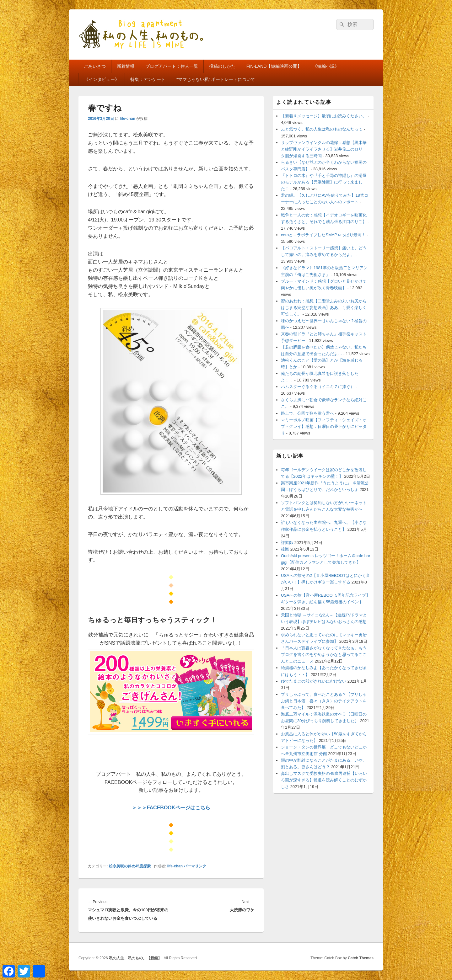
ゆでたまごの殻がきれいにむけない (314, 681)
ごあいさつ (95, 66)
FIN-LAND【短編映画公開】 (274, 66)
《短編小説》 (326, 66)
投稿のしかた (222, 66)
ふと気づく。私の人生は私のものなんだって (322, 129)
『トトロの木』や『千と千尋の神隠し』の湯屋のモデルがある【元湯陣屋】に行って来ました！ (324, 182)
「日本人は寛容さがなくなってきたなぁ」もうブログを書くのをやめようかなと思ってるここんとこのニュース (324, 655)
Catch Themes (361, 958)
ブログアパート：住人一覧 (172, 66)
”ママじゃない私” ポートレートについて (216, 79)
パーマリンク (195, 866)
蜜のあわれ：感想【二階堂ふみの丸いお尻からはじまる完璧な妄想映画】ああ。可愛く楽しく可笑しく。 (324, 308)
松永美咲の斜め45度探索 (130, 866)
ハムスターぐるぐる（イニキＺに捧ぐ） (318, 387)
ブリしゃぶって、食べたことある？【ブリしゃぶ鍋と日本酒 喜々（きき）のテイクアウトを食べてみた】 (324, 701)
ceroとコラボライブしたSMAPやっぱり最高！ (323, 235)
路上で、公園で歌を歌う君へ (307, 413)
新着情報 (126, 66)
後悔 (285, 549)
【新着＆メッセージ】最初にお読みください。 (324, 116)
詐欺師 (287, 543)
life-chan (127, 119)
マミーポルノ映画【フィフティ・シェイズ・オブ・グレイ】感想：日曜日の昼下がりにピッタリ (324, 426)
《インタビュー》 (102, 79)
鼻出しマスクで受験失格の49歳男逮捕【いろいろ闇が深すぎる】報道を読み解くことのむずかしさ (324, 780)
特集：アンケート (148, 79)
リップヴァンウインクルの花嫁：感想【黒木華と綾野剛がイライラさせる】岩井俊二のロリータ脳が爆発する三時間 (324, 149)
